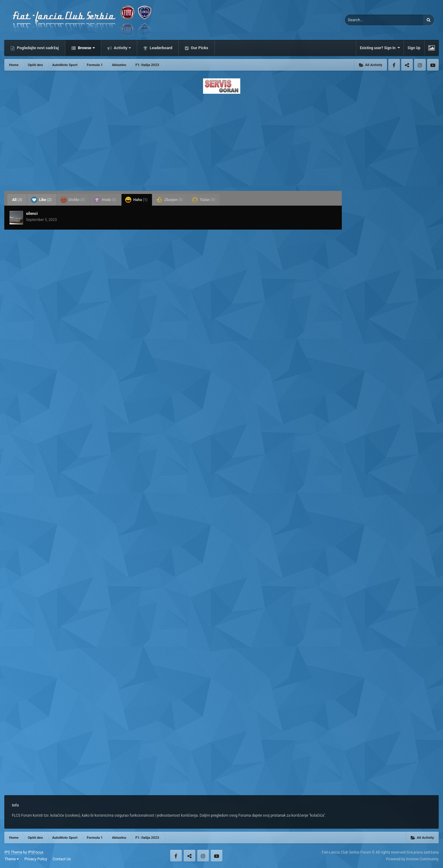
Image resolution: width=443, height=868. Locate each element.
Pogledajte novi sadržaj (37, 48)
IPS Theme (13, 852)
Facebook (394, 65)
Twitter (407, 65)
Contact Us (62, 859)
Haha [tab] (136, 200)
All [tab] (17, 200)
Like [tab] (41, 200)
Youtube (433, 65)
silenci (32, 213)
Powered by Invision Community (412, 859)
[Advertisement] (221, 140)
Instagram (420, 65)
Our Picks (199, 48)
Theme (12, 859)
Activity (122, 48)
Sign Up (414, 48)
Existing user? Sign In (380, 48)
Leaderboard (160, 48)
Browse (86, 48)
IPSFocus (35, 852)
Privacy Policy (36, 859)
